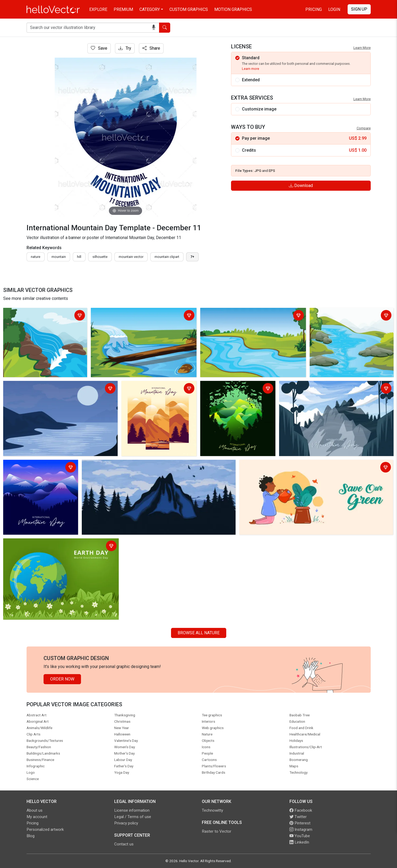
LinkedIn (299, 842)
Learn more (251, 69)
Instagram (301, 829)
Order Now (62, 679)
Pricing (314, 9)
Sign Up (359, 9)
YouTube (300, 836)
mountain (59, 257)
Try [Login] (125, 48)
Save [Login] (99, 48)
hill (79, 257)
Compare (364, 128)
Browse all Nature (199, 633)
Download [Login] (301, 186)
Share (151, 48)
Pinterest (300, 823)
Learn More (362, 48)
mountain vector (131, 257)
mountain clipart (167, 257)
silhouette (100, 257)
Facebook (301, 810)
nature (36, 257)
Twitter (298, 817)
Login (334, 9)
